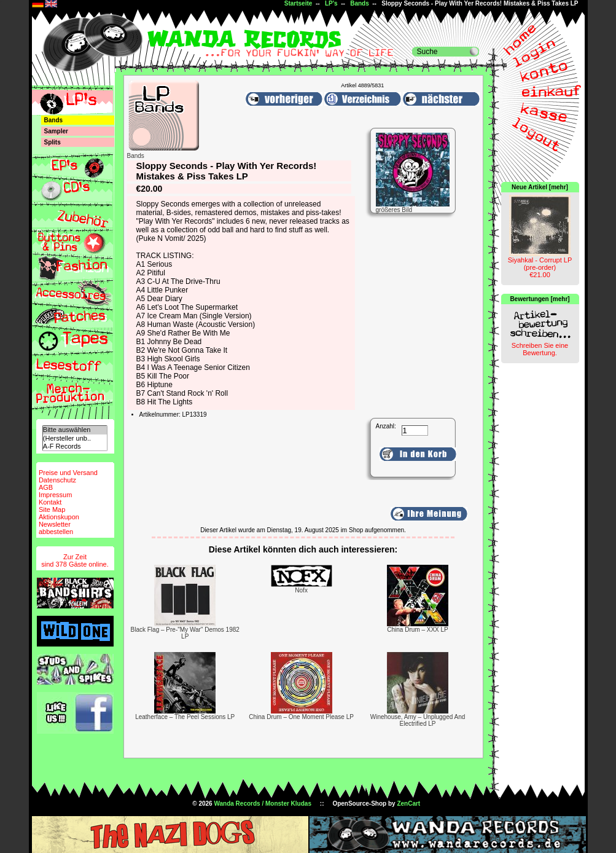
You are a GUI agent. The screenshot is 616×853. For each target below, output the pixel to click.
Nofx (301, 590)
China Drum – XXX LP (418, 630)
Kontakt (50, 502)
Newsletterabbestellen (56, 528)
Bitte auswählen (75, 430)
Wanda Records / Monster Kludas (263, 804)
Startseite (298, 3)
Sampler (56, 131)
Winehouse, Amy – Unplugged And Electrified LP (418, 720)
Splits (53, 142)
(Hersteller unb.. (75, 438)
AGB (46, 487)
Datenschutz (57, 480)
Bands (360, 3)
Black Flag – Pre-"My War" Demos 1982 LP (185, 633)
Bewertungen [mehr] (540, 299)
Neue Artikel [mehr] (540, 187)
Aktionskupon (59, 517)
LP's (331, 3)
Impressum (55, 495)
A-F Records (75, 446)
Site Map (52, 509)
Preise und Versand (68, 473)
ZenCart (408, 804)
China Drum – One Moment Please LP (301, 717)
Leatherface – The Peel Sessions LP (185, 717)
